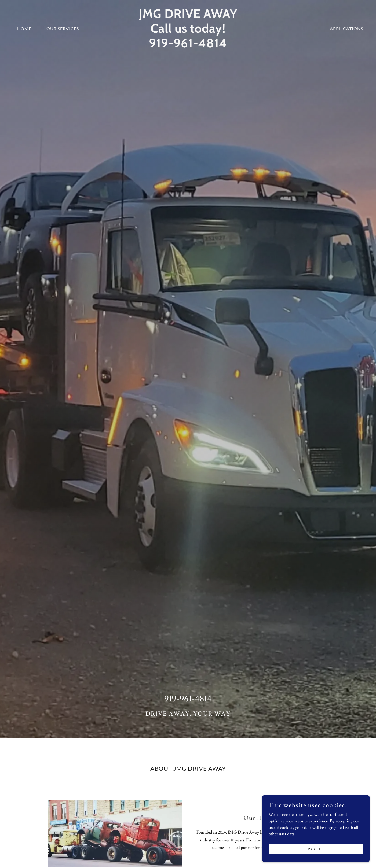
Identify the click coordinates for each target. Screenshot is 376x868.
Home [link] (24, 29)
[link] (188, 46)
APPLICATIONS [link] (346, 29)
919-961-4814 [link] (188, 699)
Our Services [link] (63, 29)
